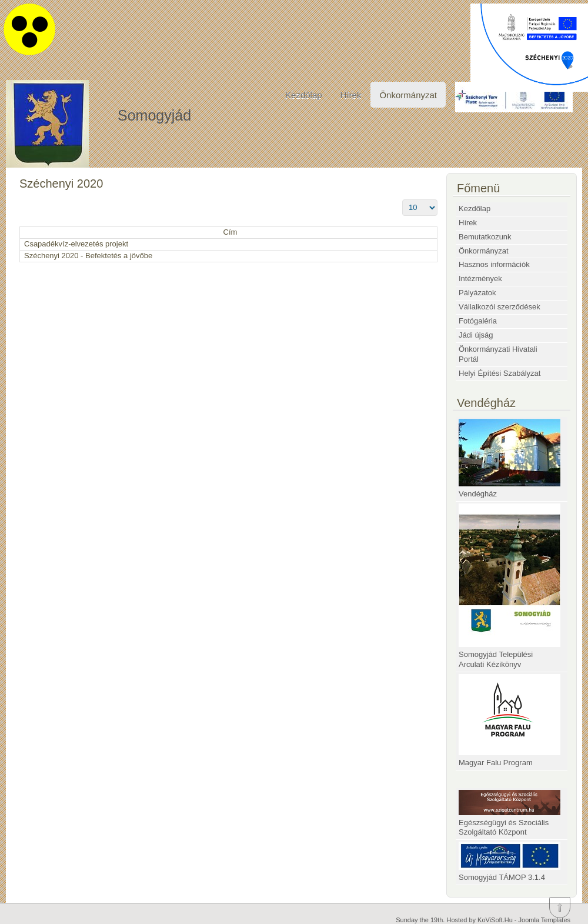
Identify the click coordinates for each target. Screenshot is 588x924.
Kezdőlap (304, 95)
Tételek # (402, 200)
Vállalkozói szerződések (500, 307)
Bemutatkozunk (485, 237)
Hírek (351, 95)
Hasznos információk (494, 264)
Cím (230, 232)
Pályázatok (477, 293)
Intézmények (480, 278)
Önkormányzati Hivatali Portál (498, 354)
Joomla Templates (544, 920)
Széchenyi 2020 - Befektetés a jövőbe (88, 256)
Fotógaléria (478, 321)
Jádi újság (476, 335)
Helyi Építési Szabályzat (500, 373)
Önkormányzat (408, 95)
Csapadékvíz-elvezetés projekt (76, 244)
